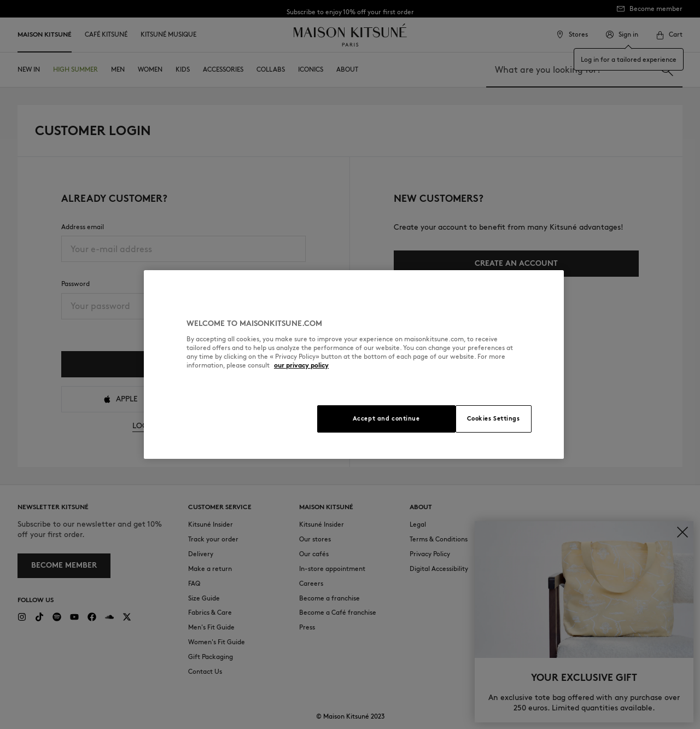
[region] (354, 364)
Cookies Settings (494, 418)
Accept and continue (386, 418)
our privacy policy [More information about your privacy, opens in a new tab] (301, 365)
